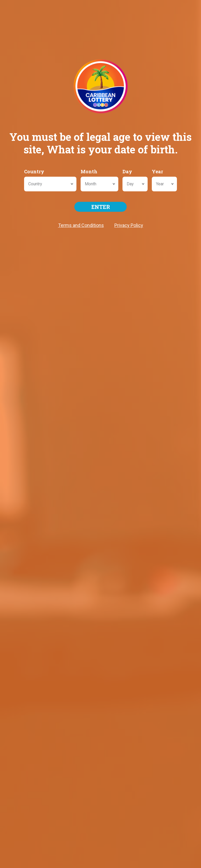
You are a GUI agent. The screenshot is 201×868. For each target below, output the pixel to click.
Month (89, 171)
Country (34, 171)
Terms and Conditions (81, 225)
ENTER (101, 207)
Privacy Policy (129, 225)
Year (157, 171)
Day (127, 171)
